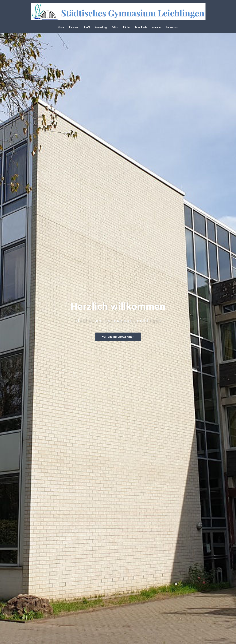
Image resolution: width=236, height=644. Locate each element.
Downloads (141, 27)
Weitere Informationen (118, 337)
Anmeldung (101, 27)
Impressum (172, 27)
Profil (87, 27)
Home (61, 27)
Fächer (127, 27)
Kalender (157, 27)
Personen (74, 27)
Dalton (115, 27)
